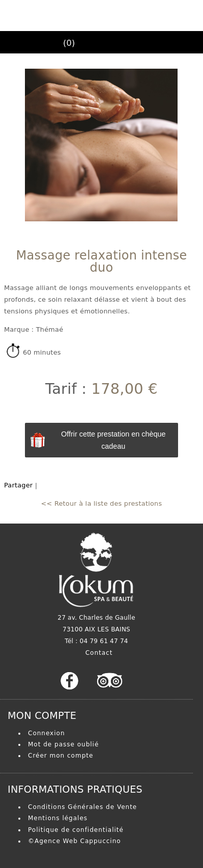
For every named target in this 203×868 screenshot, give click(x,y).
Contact (99, 653)
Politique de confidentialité (76, 830)
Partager (18, 485)
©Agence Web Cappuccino (75, 841)
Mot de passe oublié (63, 744)
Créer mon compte (61, 756)
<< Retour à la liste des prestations (102, 503)
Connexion (47, 733)
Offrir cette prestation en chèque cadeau (113, 440)
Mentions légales (58, 818)
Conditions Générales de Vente (82, 807)
